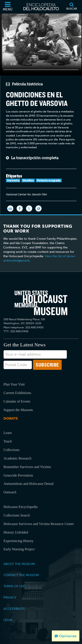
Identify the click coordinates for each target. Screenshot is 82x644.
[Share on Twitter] (29, 208)
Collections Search (17, 515)
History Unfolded (16, 532)
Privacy (10, 598)
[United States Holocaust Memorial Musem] (41, 303)
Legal (8, 620)
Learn (8, 433)
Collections (11, 450)
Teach (8, 441)
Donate (11, 418)
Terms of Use (14, 586)
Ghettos (28, 180)
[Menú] (8, 7)
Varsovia (13, 180)
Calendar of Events (17, 401)
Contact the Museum (21, 575)
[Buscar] (72, 7)
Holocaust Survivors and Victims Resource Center (39, 524)
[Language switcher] (38, 208)
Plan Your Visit (14, 384)
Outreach (10, 492)
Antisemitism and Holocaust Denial (29, 484)
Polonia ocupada (49, 180)
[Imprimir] (10, 208)
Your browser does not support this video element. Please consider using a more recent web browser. (41, 44)
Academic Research (17, 458)
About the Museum (19, 564)
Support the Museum (18, 410)
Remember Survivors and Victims (27, 467)
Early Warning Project (19, 549)
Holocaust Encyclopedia (21, 507)
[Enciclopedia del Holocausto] (41, 7)
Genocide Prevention (18, 475)
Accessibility (14, 609)
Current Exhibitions (17, 393)
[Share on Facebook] (20, 208)
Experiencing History (18, 541)
